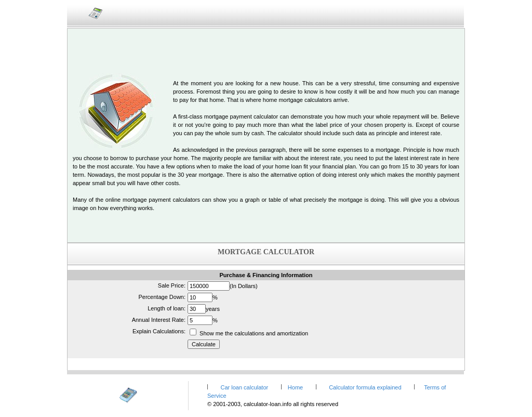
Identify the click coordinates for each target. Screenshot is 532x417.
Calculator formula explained (365, 387)
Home (296, 387)
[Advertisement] (266, 49)
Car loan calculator (244, 387)
